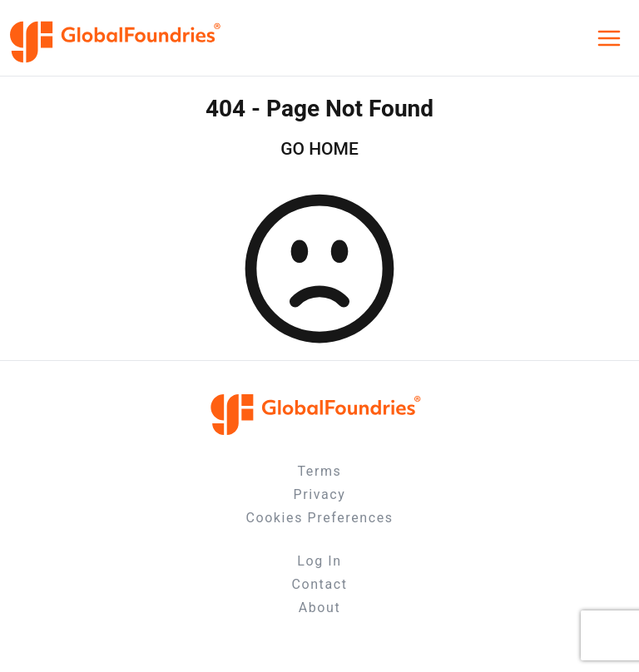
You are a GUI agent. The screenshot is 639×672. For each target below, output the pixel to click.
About (320, 608)
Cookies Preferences (319, 518)
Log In (319, 561)
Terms (320, 471)
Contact (319, 584)
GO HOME (319, 149)
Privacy (320, 494)
